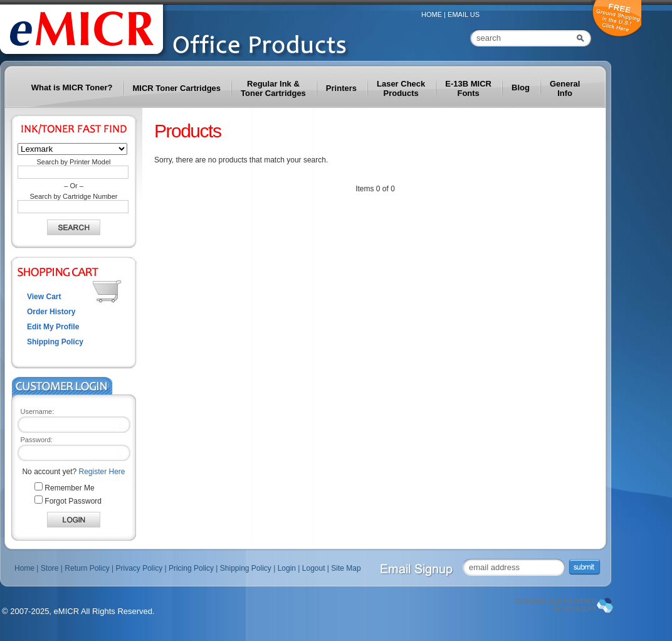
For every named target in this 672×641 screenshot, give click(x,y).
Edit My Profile (53, 327)
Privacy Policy (139, 568)
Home (432, 14)
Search (582, 38)
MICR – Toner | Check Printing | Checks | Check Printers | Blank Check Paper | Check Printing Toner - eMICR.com (188, 32)
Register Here (102, 472)
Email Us (464, 14)
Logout (314, 568)
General (565, 88)
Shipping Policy (55, 342)
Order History (51, 312)
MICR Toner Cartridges (176, 88)
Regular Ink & (273, 88)
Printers (341, 88)
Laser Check (401, 88)
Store (50, 568)
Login (287, 568)
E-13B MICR (468, 88)
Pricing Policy (191, 568)
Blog (521, 87)
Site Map (346, 568)
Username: (38, 411)
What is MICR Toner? (72, 87)
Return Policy (87, 568)
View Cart (44, 297)
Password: (37, 440)
